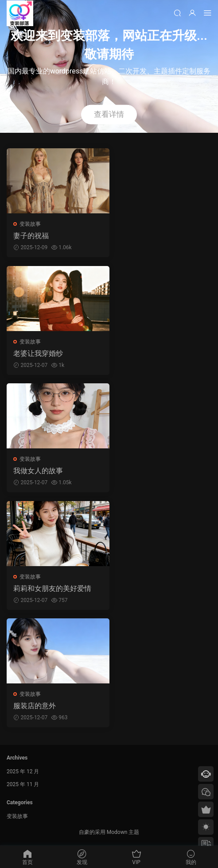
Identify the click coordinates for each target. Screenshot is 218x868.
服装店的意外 (35, 707)
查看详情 (109, 114)
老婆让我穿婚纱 (38, 353)
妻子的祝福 (31, 236)
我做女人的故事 (38, 471)
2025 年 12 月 (23, 772)
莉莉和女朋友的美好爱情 (52, 589)
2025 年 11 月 (23, 785)
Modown (117, 833)
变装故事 (30, 224)
